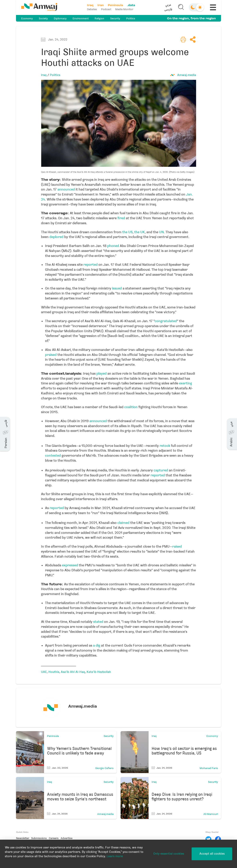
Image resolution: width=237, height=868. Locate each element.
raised (177, 546)
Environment (81, 18)
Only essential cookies (169, 854)
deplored (56, 237)
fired (121, 218)
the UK (139, 232)
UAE (44, 672)
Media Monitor (124, 9)
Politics (131, 18)
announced (66, 189)
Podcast (106, 9)
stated (98, 622)
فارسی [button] (168, 10)
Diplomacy (60, 18)
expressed (70, 565)
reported (90, 265)
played (101, 373)
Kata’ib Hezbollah (99, 672)
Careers (54, 838)
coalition (131, 407)
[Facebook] (218, 839)
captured (161, 470)
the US (127, 232)
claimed (123, 523)
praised (51, 355)
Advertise (66, 838)
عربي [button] (168, 5)
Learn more (115, 856)
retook (165, 446)
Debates (92, 9)
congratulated (166, 321)
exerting (185, 383)
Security (115, 18)
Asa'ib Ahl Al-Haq (73, 672)
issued (117, 288)
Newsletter (23, 838)
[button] (168, 7)
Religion (99, 18)
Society (43, 18)
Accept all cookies (212, 854)
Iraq (44, 75)
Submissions (39, 838)
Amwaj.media (187, 75)
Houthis (54, 672)
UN (161, 232)
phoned (113, 246)
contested (53, 455)
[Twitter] (208, 839)
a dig (97, 645)
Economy (27, 18)
